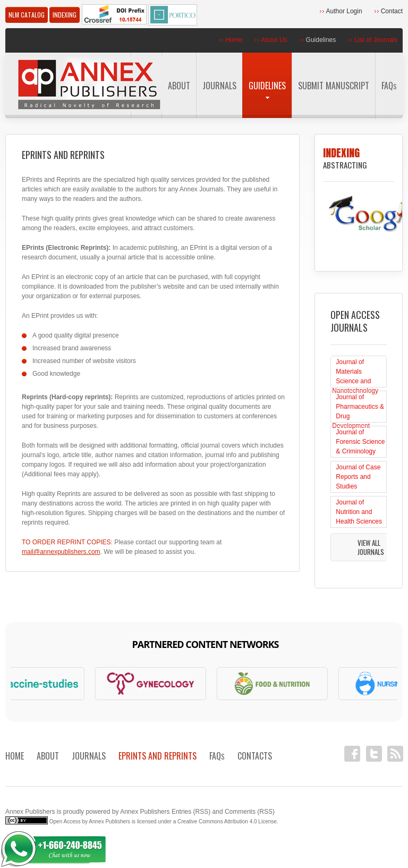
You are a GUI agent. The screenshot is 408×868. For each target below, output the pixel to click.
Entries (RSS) (191, 812)
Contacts (255, 756)
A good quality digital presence (76, 335)
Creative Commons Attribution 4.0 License (227, 821)
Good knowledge (56, 374)
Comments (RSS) (250, 812)
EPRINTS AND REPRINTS (158, 756)
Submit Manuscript (334, 86)
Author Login (344, 11)
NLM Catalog (27, 15)
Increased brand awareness (72, 348)
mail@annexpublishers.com (61, 552)
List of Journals (376, 40)
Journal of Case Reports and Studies (358, 477)
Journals (219, 86)
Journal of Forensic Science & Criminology (360, 442)
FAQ (389, 86)
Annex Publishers (30, 812)
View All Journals (371, 547)
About (179, 86)
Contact (392, 11)
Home (234, 40)
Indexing (65, 15)
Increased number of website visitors (84, 361)
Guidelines (321, 40)
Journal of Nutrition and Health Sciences (359, 512)
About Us (274, 40)
